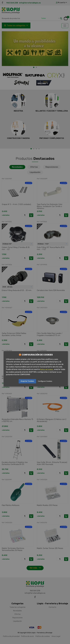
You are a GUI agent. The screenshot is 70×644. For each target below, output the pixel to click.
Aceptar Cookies (27, 381)
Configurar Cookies (45, 381)
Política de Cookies (47, 369)
